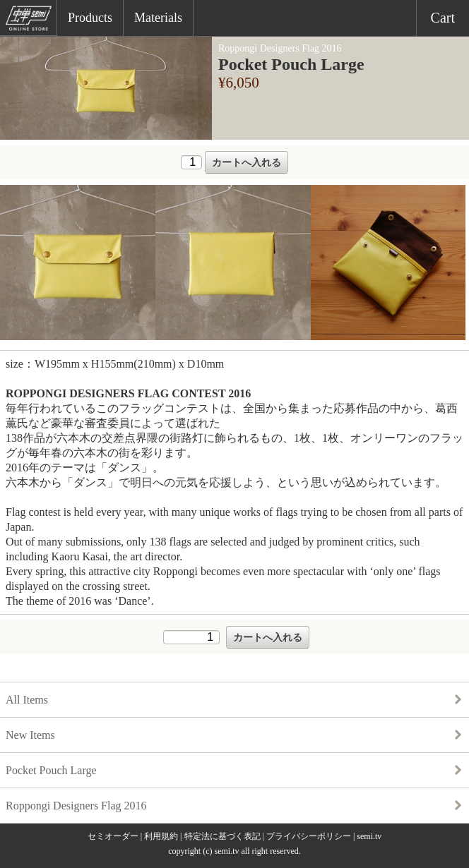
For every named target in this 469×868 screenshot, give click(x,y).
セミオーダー (113, 836)
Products (90, 18)
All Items (27, 700)
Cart (443, 18)
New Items (30, 735)
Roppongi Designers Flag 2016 (76, 806)
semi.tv (369, 836)
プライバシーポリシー (309, 836)
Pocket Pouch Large (51, 770)
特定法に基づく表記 (222, 836)
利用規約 (161, 836)
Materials (158, 18)
